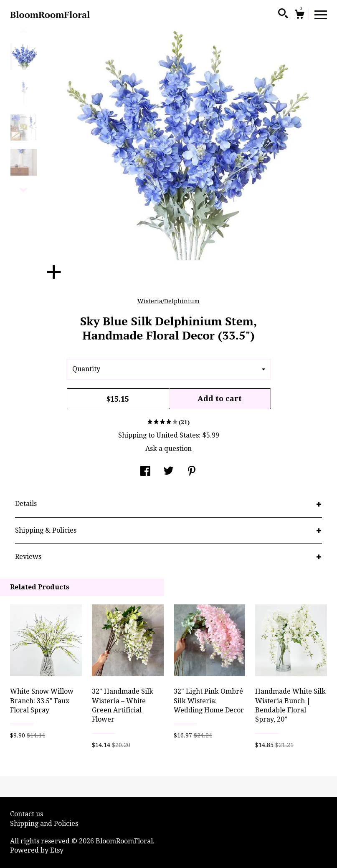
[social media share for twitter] (168, 472)
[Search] (283, 15)
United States (177, 435)
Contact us (27, 814)
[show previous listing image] (23, 32)
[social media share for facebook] (145, 472)
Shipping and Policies (44, 824)
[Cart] (299, 15)
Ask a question (168, 449)
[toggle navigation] (321, 14)
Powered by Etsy (37, 850)
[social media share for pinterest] (192, 472)
